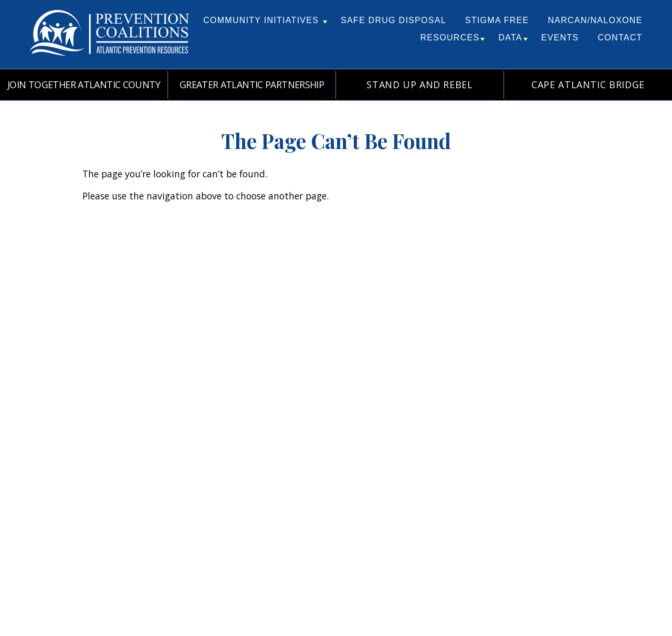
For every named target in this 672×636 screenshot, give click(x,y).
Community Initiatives (265, 20)
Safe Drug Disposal (393, 20)
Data (513, 38)
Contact (620, 38)
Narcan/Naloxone (595, 20)
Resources (453, 38)
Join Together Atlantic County (84, 84)
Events (560, 38)
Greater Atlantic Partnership (252, 84)
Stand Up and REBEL (419, 84)
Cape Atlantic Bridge (588, 84)
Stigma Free (497, 20)
